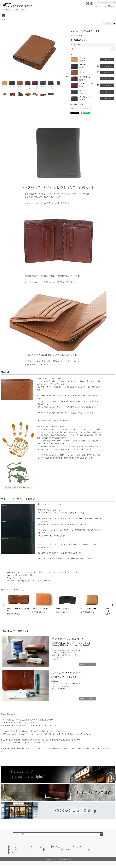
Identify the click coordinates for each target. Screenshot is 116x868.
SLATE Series (109, 24)
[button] (4, 605)
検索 (101, 834)
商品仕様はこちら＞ (77, 105)
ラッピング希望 (76, 45)
